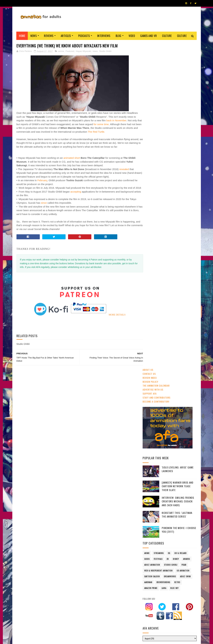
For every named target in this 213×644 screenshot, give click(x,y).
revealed (124, 177)
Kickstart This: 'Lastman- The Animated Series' (177, 189)
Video (132, 36)
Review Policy (150, 56)
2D (168, 233)
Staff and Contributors (157, 72)
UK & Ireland (180, 228)
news (95, 51)
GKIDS (147, 233)
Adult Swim (185, 251)
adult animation (152, 239)
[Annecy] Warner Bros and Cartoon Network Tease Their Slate (178, 161)
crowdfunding (163, 257)
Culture (167, 36)
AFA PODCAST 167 (152, 456)
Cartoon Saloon (152, 251)
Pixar (184, 239)
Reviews (49, 36)
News (34, 36)
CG (169, 228)
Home (22, 36)
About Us (148, 44)
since (44, 214)
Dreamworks (170, 251)
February (42, 188)
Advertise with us (153, 64)
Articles (66, 36)
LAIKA (164, 263)
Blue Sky (174, 263)
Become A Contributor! (156, 76)
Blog (118, 36)
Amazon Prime (151, 263)
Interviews (104, 36)
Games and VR (149, 36)
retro (177, 257)
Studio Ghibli (105, 51)
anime (61, 51)
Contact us (149, 48)
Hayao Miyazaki (83, 51)
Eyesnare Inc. (93, 640)
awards (186, 233)
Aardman (148, 257)
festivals (158, 233)
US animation (183, 245)
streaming (159, 228)
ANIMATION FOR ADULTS (66, 640)
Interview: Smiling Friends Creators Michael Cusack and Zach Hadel (178, 176)
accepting (76, 203)
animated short (72, 165)
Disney (176, 233)
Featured (70, 51)
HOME (187, 639)
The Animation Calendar (156, 60)
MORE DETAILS (114, 326)
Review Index (150, 52)
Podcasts (84, 36)
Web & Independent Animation (158, 245)
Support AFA (150, 68)
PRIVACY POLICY (107, 640)
